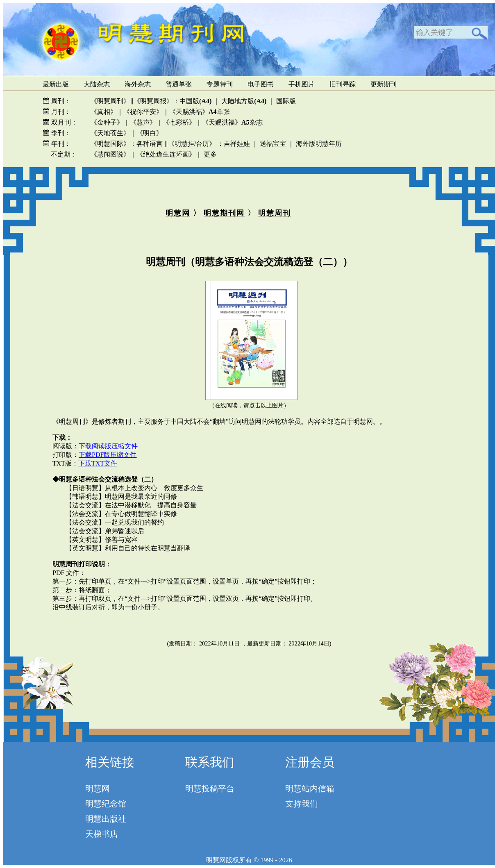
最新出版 (56, 84)
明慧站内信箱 (310, 788)
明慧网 (178, 213)
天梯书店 (102, 834)
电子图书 (261, 84)
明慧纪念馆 (106, 804)
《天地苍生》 (110, 133)
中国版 (195, 101)
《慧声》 (143, 122)
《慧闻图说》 (110, 154)
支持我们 (302, 804)
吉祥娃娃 (237, 144)
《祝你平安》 (143, 112)
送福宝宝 (273, 144)
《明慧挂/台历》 (192, 144)
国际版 (286, 101)
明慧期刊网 (224, 213)
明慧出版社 (106, 819)
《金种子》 (107, 122)
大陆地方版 (243, 101)
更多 (210, 154)
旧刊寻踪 (343, 84)
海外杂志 (138, 84)
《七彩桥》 (179, 122)
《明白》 (150, 133)
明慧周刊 (275, 213)
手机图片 (302, 84)
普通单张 (179, 84)
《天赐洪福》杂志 (232, 122)
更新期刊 (384, 84)
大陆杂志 (97, 84)
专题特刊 (220, 84)
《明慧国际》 (110, 144)
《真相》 (104, 112)
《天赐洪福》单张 (200, 112)
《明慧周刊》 (110, 101)
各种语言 (150, 144)
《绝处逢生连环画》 (166, 154)
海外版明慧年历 (319, 144)
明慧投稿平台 (210, 788)
